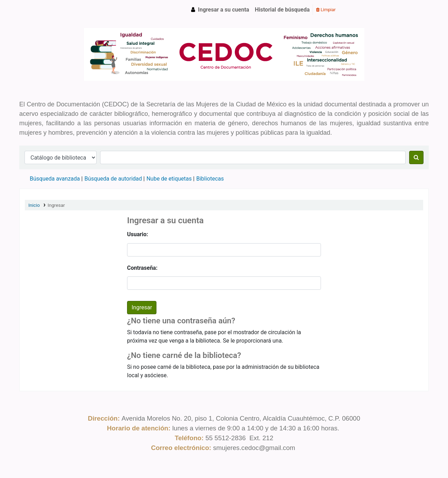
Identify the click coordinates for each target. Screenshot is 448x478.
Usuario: (138, 234)
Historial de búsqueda (282, 10)
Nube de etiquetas (169, 179)
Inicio (34, 205)
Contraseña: (142, 268)
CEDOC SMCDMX (37, 10)
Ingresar (56, 205)
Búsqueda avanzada (55, 179)
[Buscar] (416, 157)
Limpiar (326, 10)
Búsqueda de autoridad (113, 179)
